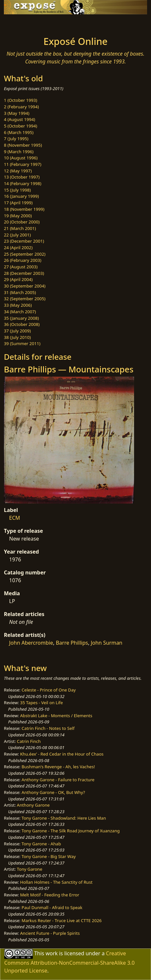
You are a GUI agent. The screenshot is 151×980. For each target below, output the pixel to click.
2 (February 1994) (21, 107)
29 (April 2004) (18, 279)
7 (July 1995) (16, 139)
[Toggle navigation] (21, 23)
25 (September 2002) (25, 254)
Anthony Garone (33, 805)
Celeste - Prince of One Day (48, 690)
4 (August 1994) (20, 119)
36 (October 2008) (22, 324)
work (52, 953)
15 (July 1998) (17, 190)
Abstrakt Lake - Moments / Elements (56, 716)
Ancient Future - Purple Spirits (50, 933)
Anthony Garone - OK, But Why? (53, 792)
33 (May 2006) (18, 305)
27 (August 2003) (21, 267)
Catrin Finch (29, 741)
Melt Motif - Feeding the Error (50, 895)
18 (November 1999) (24, 209)
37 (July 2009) (17, 331)
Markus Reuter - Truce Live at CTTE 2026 (62, 920)
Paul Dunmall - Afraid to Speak (52, 907)
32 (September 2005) (25, 299)
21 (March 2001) (20, 228)
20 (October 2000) (22, 222)
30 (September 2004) (25, 286)
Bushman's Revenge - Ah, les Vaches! (58, 767)
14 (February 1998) (23, 183)
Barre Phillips (72, 643)
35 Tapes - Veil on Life (42, 703)
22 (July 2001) (17, 235)
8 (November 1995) (23, 145)
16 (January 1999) (21, 196)
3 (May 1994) (17, 113)
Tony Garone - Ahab (41, 844)
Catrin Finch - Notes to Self (48, 728)
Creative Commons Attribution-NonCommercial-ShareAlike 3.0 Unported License (69, 962)
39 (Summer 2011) (22, 343)
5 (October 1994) (21, 126)
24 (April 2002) (18, 248)
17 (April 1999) (18, 203)
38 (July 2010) (17, 337)
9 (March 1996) (19, 152)
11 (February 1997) (23, 164)
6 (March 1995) (19, 132)
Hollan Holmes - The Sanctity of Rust (56, 882)
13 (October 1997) (22, 177)
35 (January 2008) (21, 318)
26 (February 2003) (23, 260)
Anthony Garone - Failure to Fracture (58, 780)
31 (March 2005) (20, 292)
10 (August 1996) (21, 158)
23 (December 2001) (24, 241)
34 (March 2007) (20, 312)
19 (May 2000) (18, 216)
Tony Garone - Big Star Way (48, 856)
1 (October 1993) (21, 100)
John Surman (107, 643)
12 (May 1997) (18, 171)
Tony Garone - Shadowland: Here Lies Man (64, 818)
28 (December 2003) (24, 273)
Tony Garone (30, 869)
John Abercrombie (31, 643)
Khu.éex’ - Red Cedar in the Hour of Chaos (62, 754)
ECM (15, 518)
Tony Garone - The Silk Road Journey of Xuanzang (71, 831)
